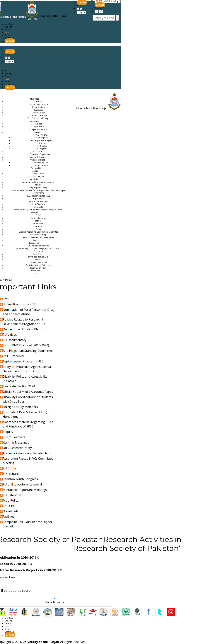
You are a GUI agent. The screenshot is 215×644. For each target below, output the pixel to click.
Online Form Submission (38, 247)
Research (22, 96)
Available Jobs (38, 176)
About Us (38, 102)
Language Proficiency (38, 188)
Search (7, 35)
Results (38, 260)
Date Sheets (38, 254)
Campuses (38, 110)
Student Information (38, 157)
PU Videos (10, 335)
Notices (38, 185)
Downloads (36, 271)
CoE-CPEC (10, 506)
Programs (37, 132)
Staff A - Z (99, 8)
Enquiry (8, 432)
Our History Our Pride (38, 104)
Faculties (38, 124)
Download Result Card (38, 262)
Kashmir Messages (16, 442)
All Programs (42, 149)
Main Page (7, 93)
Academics (23, 93)
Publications (38, 224)
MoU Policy (11, 500)
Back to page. (55, 602)
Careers (8, 30)
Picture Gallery (38, 113)
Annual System (41, 165)
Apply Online (38, 174)
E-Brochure (11, 474)
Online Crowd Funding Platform (25, 329)
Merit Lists (38, 207)
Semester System (41, 163)
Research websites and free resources (38, 237)
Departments (38, 127)
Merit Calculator (38, 204)
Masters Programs (41, 138)
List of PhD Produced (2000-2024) (26, 345)
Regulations (38, 199)
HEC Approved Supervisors (38, 154)
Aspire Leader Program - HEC (23, 361)
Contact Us (9, 38)
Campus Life (36, 168)
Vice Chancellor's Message (38, 118)
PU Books (10, 468)
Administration (38, 107)
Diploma (42, 143)
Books (38, 229)
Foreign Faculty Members (20, 407)
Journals (38, 226)
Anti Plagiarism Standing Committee (28, 351)
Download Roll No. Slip (38, 257)
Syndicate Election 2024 (19, 386)
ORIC (38, 215)
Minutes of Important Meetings (25, 490)
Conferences (38, 240)
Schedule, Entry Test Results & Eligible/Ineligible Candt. (38, 210)
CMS (6, 299)
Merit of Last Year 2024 (38, 201)
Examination (38, 96)
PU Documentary (15, 340)
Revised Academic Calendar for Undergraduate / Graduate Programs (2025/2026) (38, 192)
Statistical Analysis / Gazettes (38, 265)
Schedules (38, 251)
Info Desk (9, 24)
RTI (36, 273)
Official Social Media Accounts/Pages (28, 392)
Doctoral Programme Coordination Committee (38, 232)
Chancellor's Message (38, 115)
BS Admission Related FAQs (38, 196)
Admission (7, 96)
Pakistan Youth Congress (20, 479)
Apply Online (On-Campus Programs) (38, 182)
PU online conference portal (22, 484)
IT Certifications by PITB (20, 304)
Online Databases (38, 218)
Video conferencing (38, 235)
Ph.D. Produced (13, 356)
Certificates (42, 146)
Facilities (9, 517)
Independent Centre (38, 129)
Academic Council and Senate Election (29, 453)
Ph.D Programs (41, 135)
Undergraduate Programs (42, 140)
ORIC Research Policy (17, 448)
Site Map (8, 27)
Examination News (38, 268)
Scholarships (38, 151)
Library (38, 221)
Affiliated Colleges (37, 160)
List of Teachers (14, 437)
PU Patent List (13, 495)
